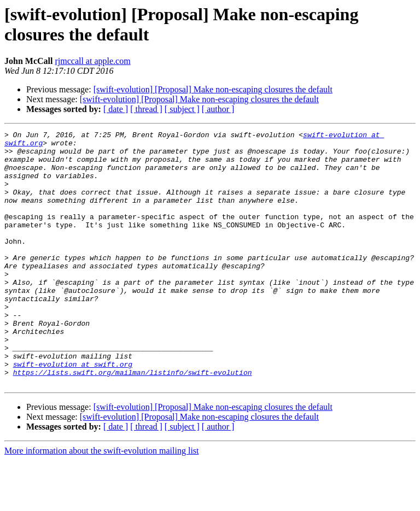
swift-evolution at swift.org (73, 412)
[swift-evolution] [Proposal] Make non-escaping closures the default (213, 89)
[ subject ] (182, 109)
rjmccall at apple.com (92, 61)
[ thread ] (146, 109)
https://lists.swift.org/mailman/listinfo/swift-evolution (133, 421)
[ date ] (116, 109)
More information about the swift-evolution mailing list (102, 501)
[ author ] (218, 109)
